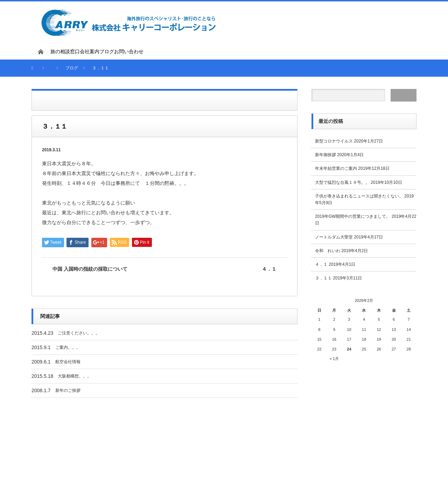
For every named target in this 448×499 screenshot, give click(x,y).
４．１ (269, 269)
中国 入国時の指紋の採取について (90, 269)
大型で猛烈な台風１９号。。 (342, 182)
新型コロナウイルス (334, 141)
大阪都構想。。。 (75, 376)
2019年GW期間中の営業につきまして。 (353, 216)
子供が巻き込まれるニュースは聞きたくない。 (359, 196)
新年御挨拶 (325, 155)
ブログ (107, 51)
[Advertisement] (335, 22)
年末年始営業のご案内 (336, 168)
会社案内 (90, 51)
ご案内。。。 (68, 347)
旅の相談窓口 (65, 51)
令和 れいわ (328, 251)
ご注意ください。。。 (79, 333)
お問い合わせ (129, 51)
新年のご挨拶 (68, 390)
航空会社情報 (68, 362)
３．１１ (323, 278)
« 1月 (334, 359)
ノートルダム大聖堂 (334, 237)
